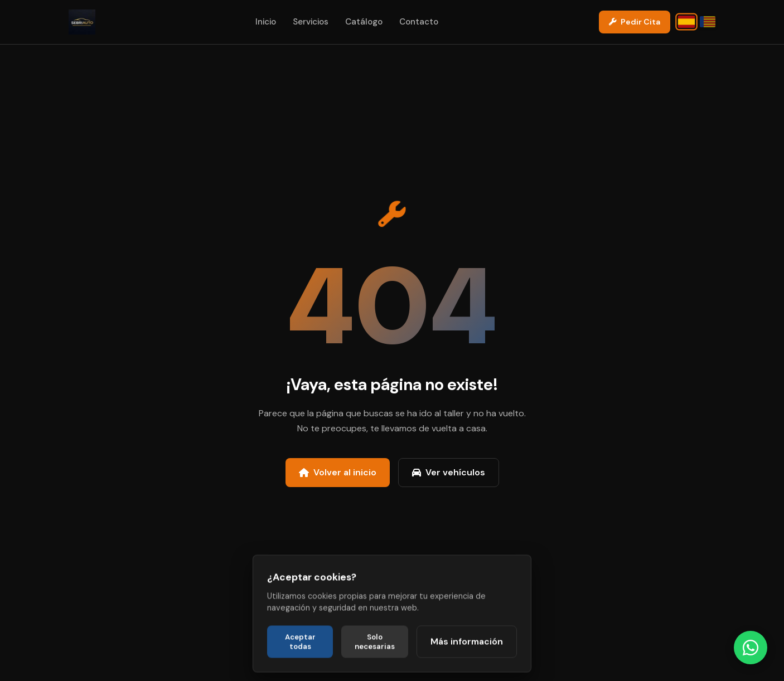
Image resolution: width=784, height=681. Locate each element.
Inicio (266, 22)
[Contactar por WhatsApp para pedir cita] (635, 22)
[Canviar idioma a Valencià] (708, 22)
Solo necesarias (375, 663)
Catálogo (364, 22)
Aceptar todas (300, 663)
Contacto (419, 22)
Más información (467, 663)
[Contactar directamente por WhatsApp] (751, 648)
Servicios (311, 22)
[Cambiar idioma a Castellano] (687, 22)
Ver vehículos (449, 472)
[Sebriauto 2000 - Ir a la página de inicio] (82, 22)
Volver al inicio (338, 472)
